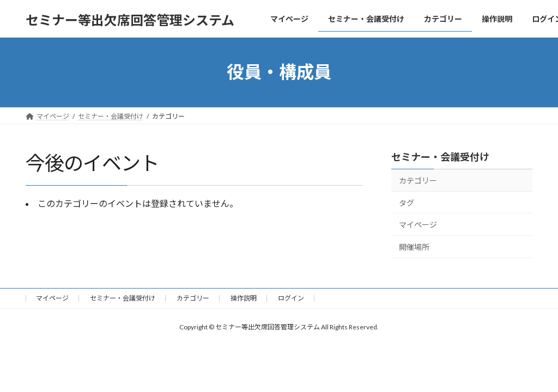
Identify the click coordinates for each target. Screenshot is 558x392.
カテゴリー (418, 180)
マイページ (418, 225)
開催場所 (414, 246)
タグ (407, 202)
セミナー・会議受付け (440, 157)
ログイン (291, 298)
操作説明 (244, 298)
